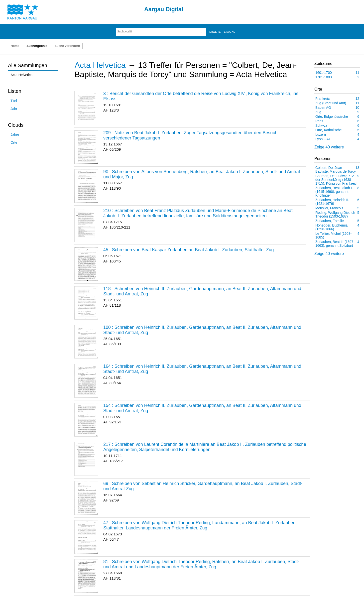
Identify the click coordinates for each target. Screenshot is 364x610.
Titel (14, 101)
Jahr (14, 109)
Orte (14, 143)
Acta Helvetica (21, 75)
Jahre (15, 135)
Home (15, 46)
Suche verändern (67, 46)
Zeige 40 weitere (329, 147)
